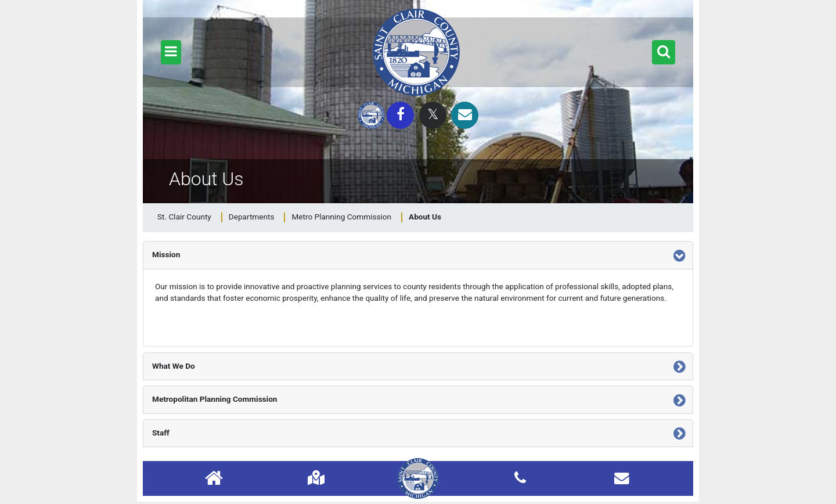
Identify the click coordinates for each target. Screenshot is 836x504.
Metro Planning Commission (341, 217)
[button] (171, 52)
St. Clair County (184, 217)
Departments (252, 217)
